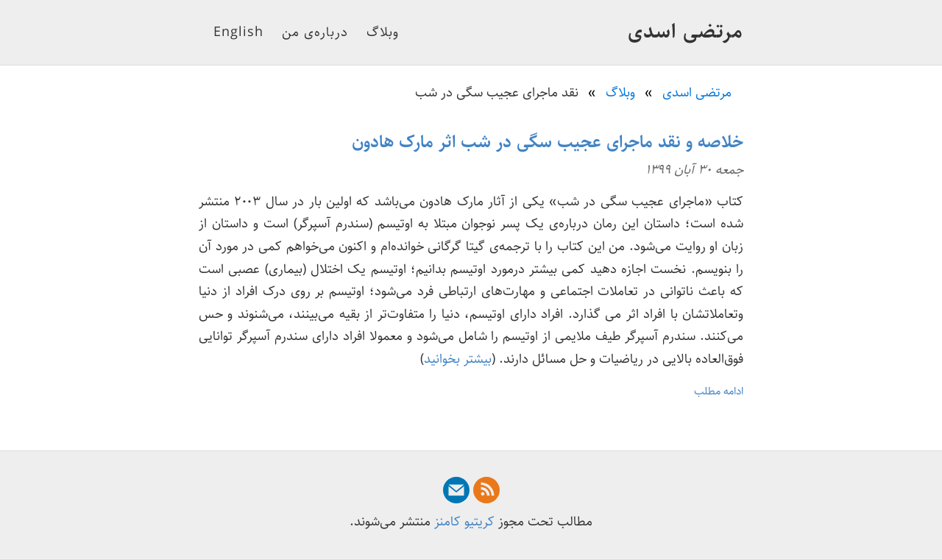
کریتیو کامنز (464, 522)
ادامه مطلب (719, 391)
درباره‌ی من (315, 32)
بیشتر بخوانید (458, 359)
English (238, 32)
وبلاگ (383, 32)
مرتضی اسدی (686, 32)
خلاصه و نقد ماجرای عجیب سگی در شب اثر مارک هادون (548, 142)
